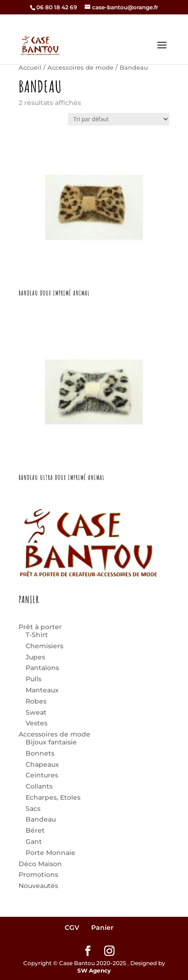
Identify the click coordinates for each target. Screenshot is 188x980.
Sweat (36, 712)
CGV (72, 927)
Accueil (30, 68)
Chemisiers (44, 646)
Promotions (38, 875)
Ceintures (42, 775)
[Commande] (119, 119)
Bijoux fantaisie (51, 742)
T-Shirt (37, 635)
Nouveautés (38, 886)
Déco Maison (40, 864)
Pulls (34, 679)
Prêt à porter (40, 627)
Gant (34, 842)
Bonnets (40, 753)
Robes (36, 701)
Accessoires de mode (81, 68)
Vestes (37, 723)
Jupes (35, 657)
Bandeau (41, 819)
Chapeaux (42, 764)
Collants (39, 786)
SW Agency (94, 970)
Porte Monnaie (50, 853)
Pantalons (42, 668)
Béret (35, 830)
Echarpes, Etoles (53, 797)
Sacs (33, 809)
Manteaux (42, 690)
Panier (102, 927)
